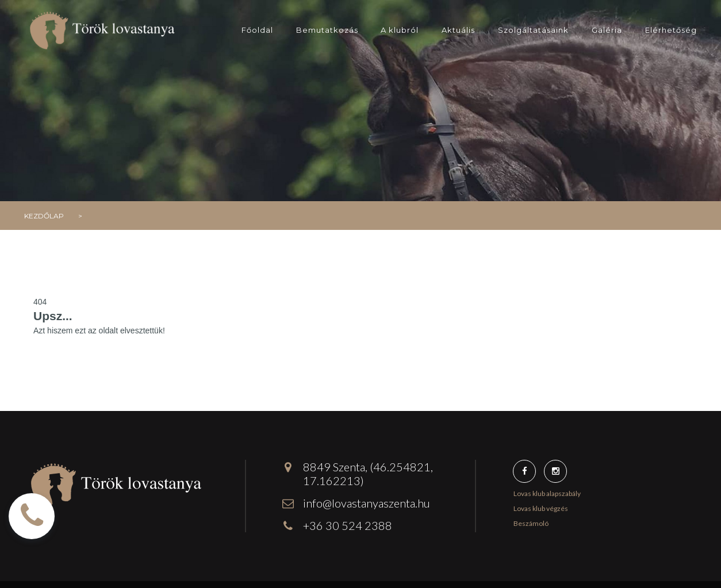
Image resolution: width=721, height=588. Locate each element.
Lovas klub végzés (541, 508)
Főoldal (257, 30)
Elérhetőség (671, 30)
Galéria (607, 30)
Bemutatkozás (327, 30)
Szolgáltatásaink (533, 30)
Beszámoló (531, 523)
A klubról (400, 30)
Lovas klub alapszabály (547, 493)
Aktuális (458, 30)
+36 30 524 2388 (348, 525)
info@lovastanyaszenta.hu (367, 503)
